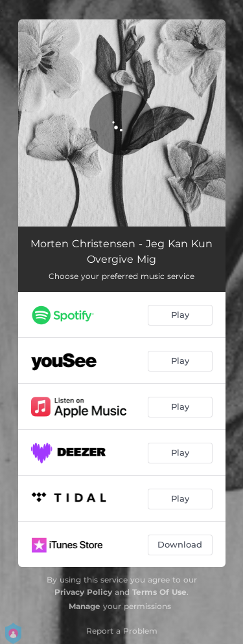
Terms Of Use (159, 592)
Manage (85, 606)
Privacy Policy (83, 592)
